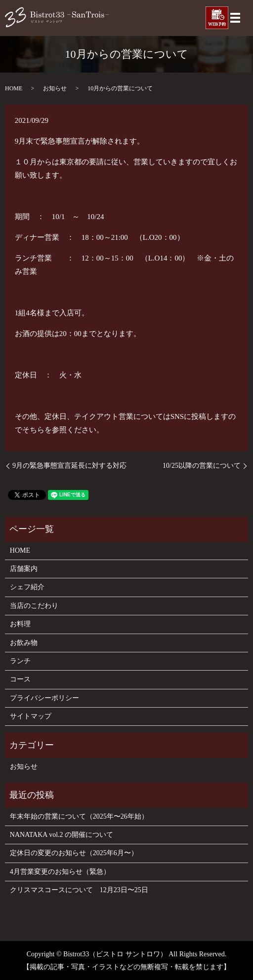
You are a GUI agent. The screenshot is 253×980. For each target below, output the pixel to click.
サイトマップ (31, 716)
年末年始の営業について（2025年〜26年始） (79, 816)
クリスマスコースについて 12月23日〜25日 (79, 890)
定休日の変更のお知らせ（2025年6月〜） (74, 853)
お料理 (20, 624)
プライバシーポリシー (44, 698)
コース (20, 679)
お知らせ (55, 88)
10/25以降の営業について (202, 466)
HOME (14, 88)
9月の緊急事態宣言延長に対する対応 (69, 466)
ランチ (20, 661)
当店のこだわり (34, 606)
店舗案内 (24, 569)
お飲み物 (24, 643)
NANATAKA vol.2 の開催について (62, 835)
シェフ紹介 (27, 587)
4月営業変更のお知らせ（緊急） (60, 872)
